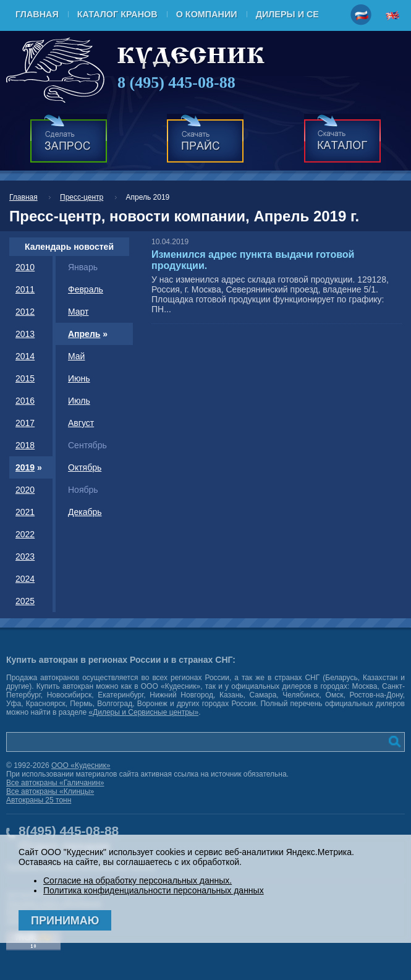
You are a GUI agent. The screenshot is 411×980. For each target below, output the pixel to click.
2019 (25, 467)
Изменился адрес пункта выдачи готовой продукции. (253, 260)
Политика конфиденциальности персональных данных (154, 890)
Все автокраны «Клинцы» (50, 791)
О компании (207, 14)
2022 (25, 534)
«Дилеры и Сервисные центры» (143, 712)
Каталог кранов (117, 14)
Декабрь (85, 512)
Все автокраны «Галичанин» (55, 783)
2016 (25, 401)
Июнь (79, 378)
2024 (25, 579)
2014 (25, 356)
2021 (25, 512)
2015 (25, 378)
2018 (25, 445)
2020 (25, 490)
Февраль (86, 289)
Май (76, 356)
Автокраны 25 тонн (39, 800)
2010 (25, 267)
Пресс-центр (82, 197)
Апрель (84, 334)
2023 (25, 556)
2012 (25, 312)
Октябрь (85, 467)
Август (81, 423)
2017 (25, 423)
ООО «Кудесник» (81, 765)
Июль (79, 401)
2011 (25, 289)
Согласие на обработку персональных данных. (138, 880)
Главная (37, 14)
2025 (25, 601)
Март (78, 312)
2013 (25, 334)
